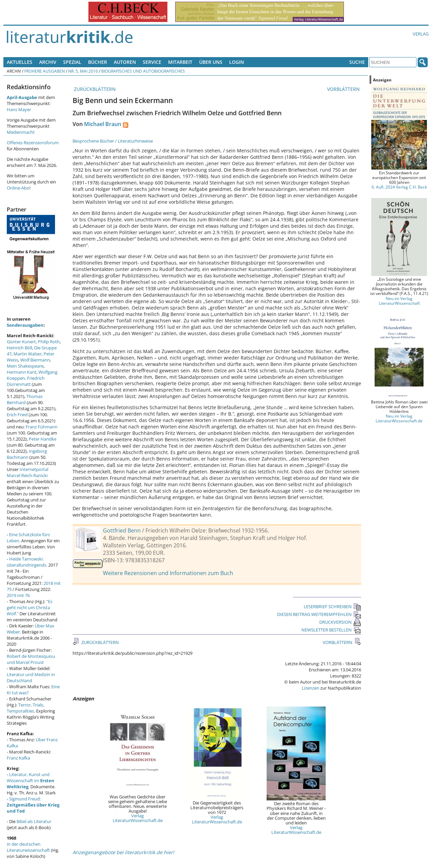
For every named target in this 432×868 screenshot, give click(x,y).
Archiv (48, 62)
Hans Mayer (19, 109)
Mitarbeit (180, 62)
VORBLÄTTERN (344, 89)
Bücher (98, 62)
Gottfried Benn (122, 530)
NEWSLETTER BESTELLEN (331, 630)
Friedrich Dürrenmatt (26, 381)
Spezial (72, 62)
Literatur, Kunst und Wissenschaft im (31, 780)
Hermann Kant (22, 372)
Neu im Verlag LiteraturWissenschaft (399, 301)
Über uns (211, 62)
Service (152, 62)
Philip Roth (49, 342)
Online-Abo (18, 188)
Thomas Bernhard (25, 399)
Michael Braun (103, 124)
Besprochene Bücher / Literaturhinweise (113, 141)
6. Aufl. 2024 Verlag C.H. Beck (399, 187)
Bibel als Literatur (34, 821)
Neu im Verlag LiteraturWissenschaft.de (399, 418)
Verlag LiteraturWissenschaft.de (138, 818)
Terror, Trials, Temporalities (25, 708)
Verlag (421, 34)
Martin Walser (28, 354)
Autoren (125, 62)
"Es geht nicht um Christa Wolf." (30, 607)
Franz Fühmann (42, 427)
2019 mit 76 (18, 595)
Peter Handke (43, 439)
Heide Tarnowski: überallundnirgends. (27, 562)
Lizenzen (310, 688)
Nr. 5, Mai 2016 (83, 71)
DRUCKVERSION (340, 622)
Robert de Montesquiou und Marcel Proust (31, 659)
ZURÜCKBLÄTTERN (94, 89)
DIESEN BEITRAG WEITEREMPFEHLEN (319, 614)
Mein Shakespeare (25, 366)
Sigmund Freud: (33, 805)
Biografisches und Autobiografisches (143, 71)
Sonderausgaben (25, 325)
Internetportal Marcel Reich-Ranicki (28, 472)
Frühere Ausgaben (45, 71)
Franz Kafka (18, 758)
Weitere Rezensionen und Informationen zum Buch (168, 573)
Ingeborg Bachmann (27, 454)
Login (237, 62)
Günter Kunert (21, 342)
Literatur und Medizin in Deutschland (31, 677)
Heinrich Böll (19, 348)
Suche (357, 62)
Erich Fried (17, 415)
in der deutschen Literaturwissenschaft (28, 847)
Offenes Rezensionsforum (33, 143)
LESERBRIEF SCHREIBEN (332, 606)
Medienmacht (21, 132)
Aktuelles (20, 62)
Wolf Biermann (35, 360)
